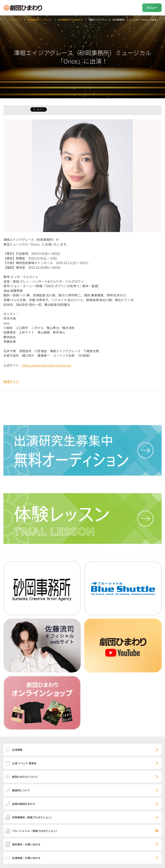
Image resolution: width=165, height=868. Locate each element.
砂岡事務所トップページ (40, 20)
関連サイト (11, 381)
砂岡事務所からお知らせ (70, 20)
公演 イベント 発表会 (24, 763)
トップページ (15, 20)
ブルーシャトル (35, 831)
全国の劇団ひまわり (24, 804)
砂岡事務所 (33, 817)
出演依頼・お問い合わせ (26, 858)
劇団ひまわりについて (25, 777)
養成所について (21, 790)
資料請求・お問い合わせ (26, 844)
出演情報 (17, 750)
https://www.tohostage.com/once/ (47, 365)
